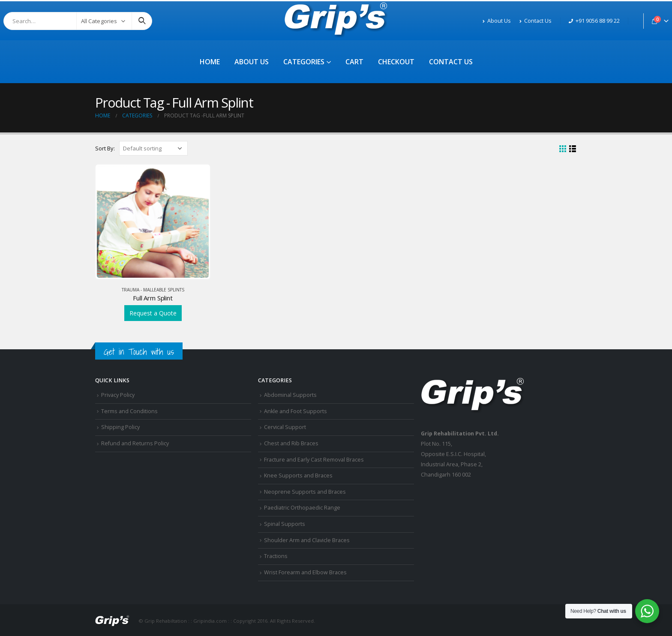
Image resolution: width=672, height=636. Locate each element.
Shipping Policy (120, 427)
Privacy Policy (118, 395)
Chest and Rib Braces (291, 443)
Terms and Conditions (129, 411)
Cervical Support (285, 427)
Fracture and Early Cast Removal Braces (314, 460)
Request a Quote (153, 313)
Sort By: (105, 148)
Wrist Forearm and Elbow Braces (305, 572)
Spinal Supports (285, 524)
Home (210, 62)
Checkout (396, 62)
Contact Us (535, 21)
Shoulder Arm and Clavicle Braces (307, 540)
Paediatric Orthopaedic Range (302, 508)
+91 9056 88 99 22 (594, 21)
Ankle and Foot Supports (295, 411)
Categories (304, 62)
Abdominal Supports (290, 395)
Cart (354, 62)
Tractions (276, 556)
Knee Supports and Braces (298, 475)
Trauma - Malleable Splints (153, 290)
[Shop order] (153, 148)
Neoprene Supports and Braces (305, 492)
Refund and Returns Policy (135, 443)
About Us (497, 21)
